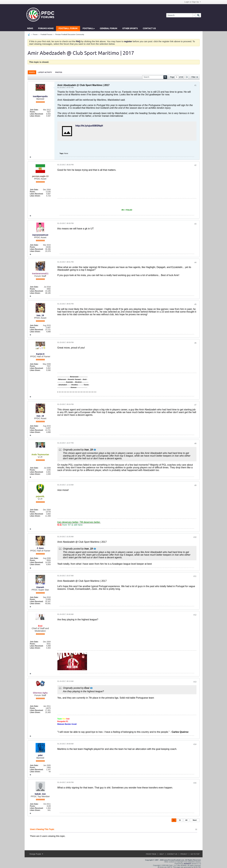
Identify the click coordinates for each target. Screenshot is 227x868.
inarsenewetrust (40, 235)
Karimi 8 (40, 354)
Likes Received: (37, 114)
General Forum (109, 29)
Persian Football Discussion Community (70, 34)
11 (180, 820)
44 (186, 820)
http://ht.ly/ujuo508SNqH (89, 126)
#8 (195, 444)
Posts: (33, 112)
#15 (195, 783)
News (30, 29)
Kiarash (40, 587)
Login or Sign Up (193, 2)
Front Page (151, 854)
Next (195, 820)
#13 (195, 682)
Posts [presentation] (32, 72)
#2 (195, 165)
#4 (195, 263)
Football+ (89, 29)
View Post (95, 450)
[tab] (32, 72)
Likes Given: (35, 116)
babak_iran (40, 794)
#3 (195, 224)
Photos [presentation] (59, 72)
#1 (195, 85)
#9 (195, 485)
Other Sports (130, 29)
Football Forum (68, 29)
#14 (195, 744)
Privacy (184, 854)
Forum (35, 34)
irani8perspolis (40, 96)
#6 (195, 343)
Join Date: (34, 110)
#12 (195, 615)
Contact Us (149, 29)
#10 (195, 537)
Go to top (195, 854)
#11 (195, 576)
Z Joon (40, 548)
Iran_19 (40, 315)
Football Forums (46, 34)
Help (162, 854)
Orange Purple (36, 854)
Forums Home (46, 29)
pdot (40, 755)
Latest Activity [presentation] (45, 72)
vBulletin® (187, 864)
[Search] (181, 15)
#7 (195, 405)
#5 (195, 304)
